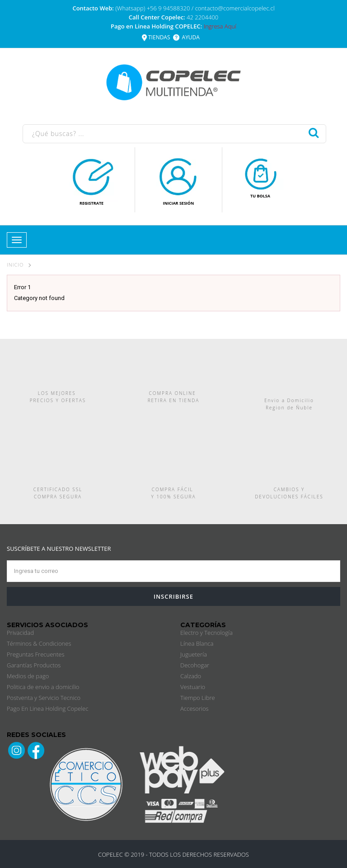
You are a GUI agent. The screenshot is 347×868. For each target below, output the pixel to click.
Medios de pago (28, 676)
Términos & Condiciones (39, 643)
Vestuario (193, 687)
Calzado (191, 676)
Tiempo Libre (198, 698)
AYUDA (191, 37)
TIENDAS (159, 37)
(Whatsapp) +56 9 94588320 (153, 8)
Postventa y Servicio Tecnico (44, 698)
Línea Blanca (197, 643)
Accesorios (195, 708)
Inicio (15, 265)
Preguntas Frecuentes (36, 654)
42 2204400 (202, 17)
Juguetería (194, 654)
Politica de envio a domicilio (43, 687)
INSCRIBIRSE (173, 596)
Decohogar (195, 665)
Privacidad (20, 633)
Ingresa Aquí (220, 26)
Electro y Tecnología (206, 633)
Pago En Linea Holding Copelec (47, 708)
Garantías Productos (34, 665)
